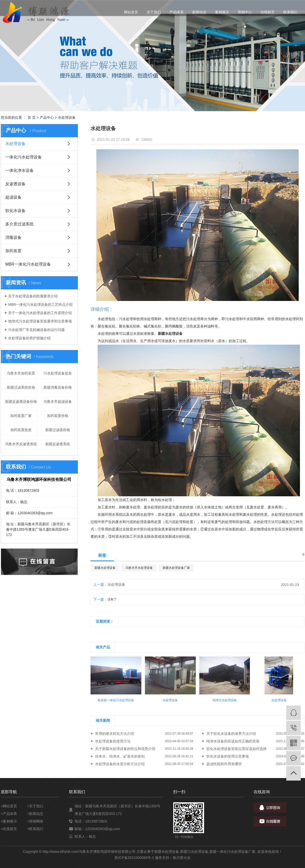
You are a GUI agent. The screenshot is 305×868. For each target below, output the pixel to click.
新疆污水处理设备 (194, 852)
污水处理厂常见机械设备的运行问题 (36, 330)
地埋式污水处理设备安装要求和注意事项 (40, 321)
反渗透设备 (15, 184)
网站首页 (131, 12)
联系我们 (290, 12)
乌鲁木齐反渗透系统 (21, 444)
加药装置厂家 (21, 416)
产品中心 (47, 118)
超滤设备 (13, 197)
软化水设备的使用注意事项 (227, 756)
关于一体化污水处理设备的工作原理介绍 (40, 313)
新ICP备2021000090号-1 (134, 858)
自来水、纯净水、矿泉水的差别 (119, 756)
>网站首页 (9, 806)
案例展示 (222, 12)
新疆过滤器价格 (58, 430)
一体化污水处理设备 (24, 157)
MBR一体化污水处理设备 (28, 264)
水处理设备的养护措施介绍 (29, 338)
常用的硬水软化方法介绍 (114, 734)
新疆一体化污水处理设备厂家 (232, 852)
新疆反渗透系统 (58, 444)
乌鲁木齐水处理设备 (139, 568)
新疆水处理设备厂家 (176, 568)
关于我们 (154, 12)
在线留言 (268, 12)
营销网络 (36, 821)
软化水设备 (15, 211)
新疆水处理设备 (105, 568)
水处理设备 (67, 118)
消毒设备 (13, 237)
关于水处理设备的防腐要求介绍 (33, 296)
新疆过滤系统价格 (21, 387)
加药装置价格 (58, 416)
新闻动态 (199, 12)
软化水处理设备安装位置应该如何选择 (236, 749)
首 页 (32, 118)
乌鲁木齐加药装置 (21, 373)
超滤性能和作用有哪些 (224, 764)
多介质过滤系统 (19, 224)
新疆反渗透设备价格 (21, 402)
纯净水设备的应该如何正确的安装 (232, 741)
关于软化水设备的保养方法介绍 (231, 734)
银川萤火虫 (182, 858)
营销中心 (245, 12)
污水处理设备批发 (58, 373)
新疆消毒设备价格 (58, 387)
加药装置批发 (21, 430)
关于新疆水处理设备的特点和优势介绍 (125, 749)
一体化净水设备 (19, 170)
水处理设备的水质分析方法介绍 (119, 764)
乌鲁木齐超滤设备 (58, 402)
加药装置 (13, 251)
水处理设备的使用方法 (112, 741)
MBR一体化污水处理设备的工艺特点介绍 (40, 304)
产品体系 (177, 12)
